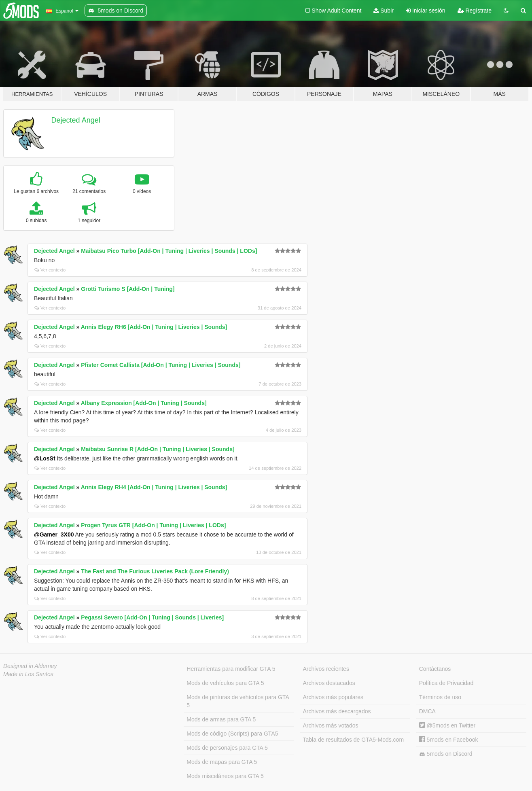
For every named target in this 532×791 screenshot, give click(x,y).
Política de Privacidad (446, 683)
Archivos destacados (329, 683)
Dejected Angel (76, 120)
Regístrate (475, 11)
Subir (384, 11)
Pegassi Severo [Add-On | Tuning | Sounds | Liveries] (152, 617)
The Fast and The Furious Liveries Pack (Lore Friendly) (155, 571)
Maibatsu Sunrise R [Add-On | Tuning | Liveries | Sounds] (158, 449)
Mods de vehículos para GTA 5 (225, 683)
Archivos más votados (331, 725)
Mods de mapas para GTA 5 (222, 762)
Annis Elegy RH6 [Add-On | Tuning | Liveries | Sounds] (154, 327)
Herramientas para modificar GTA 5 (231, 669)
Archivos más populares (333, 697)
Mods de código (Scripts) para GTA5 (232, 734)
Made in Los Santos (28, 674)
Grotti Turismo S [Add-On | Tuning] (128, 289)
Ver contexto (50, 270)
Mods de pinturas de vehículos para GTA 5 (238, 701)
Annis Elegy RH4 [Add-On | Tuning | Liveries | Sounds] (154, 487)
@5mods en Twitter (447, 725)
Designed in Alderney (30, 666)
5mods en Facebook (449, 740)
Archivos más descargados (337, 711)
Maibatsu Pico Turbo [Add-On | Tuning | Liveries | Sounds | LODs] (169, 251)
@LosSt (45, 458)
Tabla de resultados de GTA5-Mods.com (354, 740)
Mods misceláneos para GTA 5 (225, 776)
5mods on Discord (446, 754)
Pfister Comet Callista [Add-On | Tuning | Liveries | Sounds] (161, 365)
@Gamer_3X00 (54, 534)
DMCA (427, 711)
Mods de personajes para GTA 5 (227, 748)
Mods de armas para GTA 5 (221, 719)
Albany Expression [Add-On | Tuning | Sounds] (144, 403)
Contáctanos (435, 669)
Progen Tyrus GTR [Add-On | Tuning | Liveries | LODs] (153, 525)
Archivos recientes (326, 669)
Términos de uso (440, 697)
